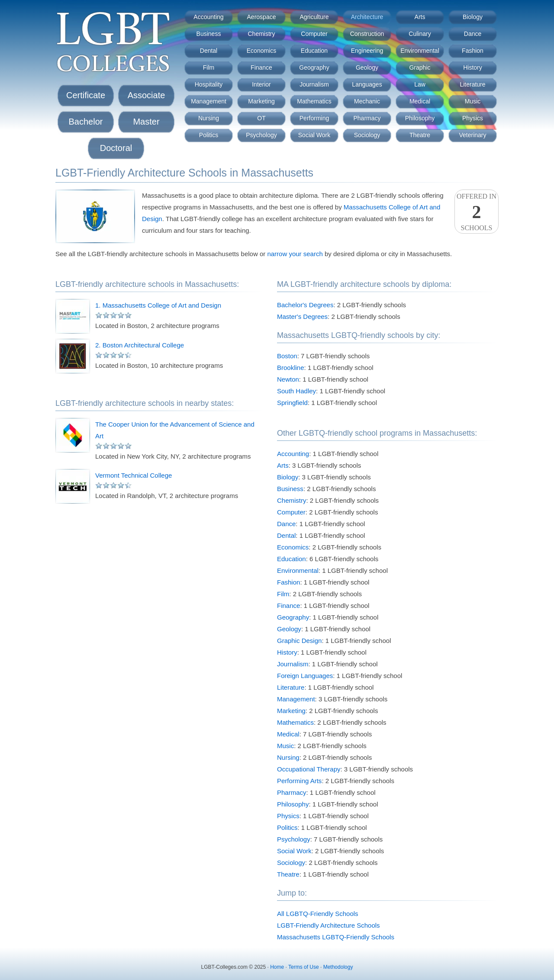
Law (420, 84)
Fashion (473, 51)
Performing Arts (299, 781)
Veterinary (472, 135)
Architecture (367, 17)
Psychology (261, 135)
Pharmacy (367, 118)
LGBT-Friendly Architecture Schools (329, 925)
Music (473, 101)
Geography (314, 67)
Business (209, 34)
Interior (261, 84)
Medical (420, 101)
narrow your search (295, 254)
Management (209, 101)
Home (277, 967)
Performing (314, 118)
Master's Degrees (302, 316)
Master (146, 122)
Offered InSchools (477, 212)
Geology (367, 67)
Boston (287, 356)
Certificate (86, 95)
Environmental (420, 51)
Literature (472, 84)
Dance (473, 34)
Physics (473, 118)
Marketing (261, 101)
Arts (420, 17)
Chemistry (261, 34)
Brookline (291, 368)
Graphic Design (299, 641)
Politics (209, 135)
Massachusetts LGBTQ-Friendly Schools (336, 937)
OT (261, 118)
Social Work (314, 135)
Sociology (367, 135)
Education (314, 51)
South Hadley (296, 391)
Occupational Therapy (309, 769)
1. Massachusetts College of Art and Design (158, 305)
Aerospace (262, 17)
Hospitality (209, 84)
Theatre (420, 135)
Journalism (314, 84)
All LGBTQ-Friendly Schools (318, 914)
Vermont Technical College (134, 475)
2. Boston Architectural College (140, 345)
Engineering (367, 51)
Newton (288, 379)
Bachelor (86, 122)
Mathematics (314, 101)
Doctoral (116, 148)
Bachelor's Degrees (305, 305)
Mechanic (367, 101)
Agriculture (314, 17)
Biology (473, 17)
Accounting (208, 17)
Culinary (420, 34)
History (473, 67)
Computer (314, 34)
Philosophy (420, 118)
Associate (147, 95)
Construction (367, 34)
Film (209, 67)
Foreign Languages (305, 676)
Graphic (420, 67)
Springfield (292, 403)
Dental (209, 51)
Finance (261, 67)
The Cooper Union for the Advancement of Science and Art (175, 430)
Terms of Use (304, 967)
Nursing (209, 118)
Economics (261, 51)
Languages (367, 84)
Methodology (338, 967)
